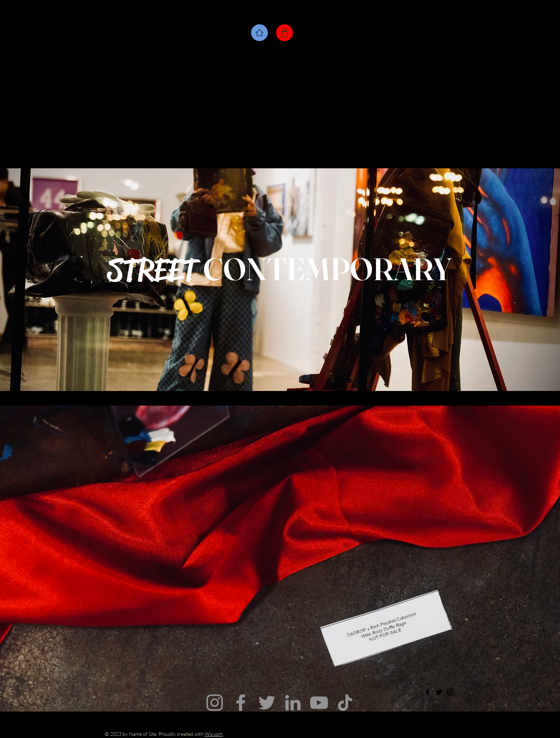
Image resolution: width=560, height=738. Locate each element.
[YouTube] (319, 703)
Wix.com (214, 734)
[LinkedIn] (293, 703)
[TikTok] (345, 703)
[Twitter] (267, 703)
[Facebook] (241, 703)
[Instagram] (215, 703)
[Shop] (284, 33)
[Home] (259, 33)
